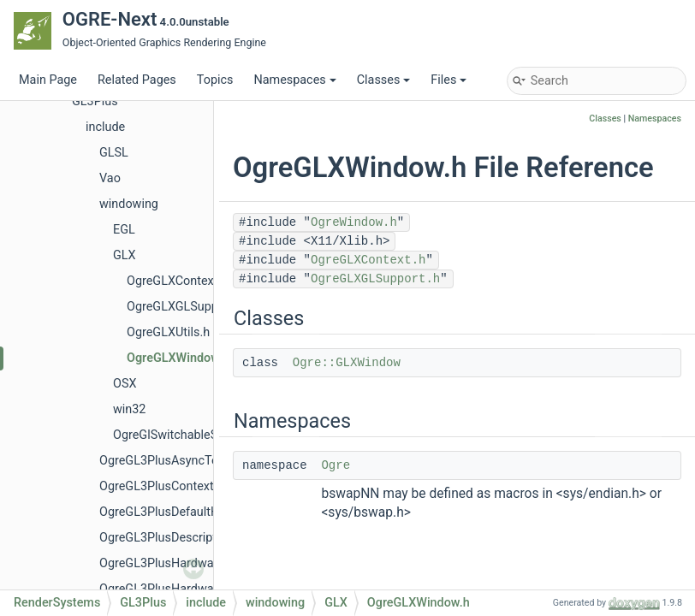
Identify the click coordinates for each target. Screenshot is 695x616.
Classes (384, 80)
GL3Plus (95, 101)
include (105, 127)
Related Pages (137, 80)
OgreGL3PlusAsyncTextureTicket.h (194, 461)
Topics (215, 80)
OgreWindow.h (354, 222)
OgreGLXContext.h (177, 281)
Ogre (336, 465)
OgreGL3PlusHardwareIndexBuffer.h (198, 589)
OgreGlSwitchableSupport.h (188, 435)
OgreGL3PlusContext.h (161, 486)
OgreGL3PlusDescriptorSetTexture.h (198, 538)
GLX (125, 255)
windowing (129, 204)
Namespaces (294, 80)
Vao (110, 178)
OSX (125, 384)
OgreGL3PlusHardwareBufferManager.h (208, 563)
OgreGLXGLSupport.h (185, 307)
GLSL (114, 153)
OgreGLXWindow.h (178, 358)
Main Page (48, 80)
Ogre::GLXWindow (347, 363)
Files (448, 80)
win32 (129, 409)
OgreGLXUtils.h (168, 332)
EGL (124, 230)
